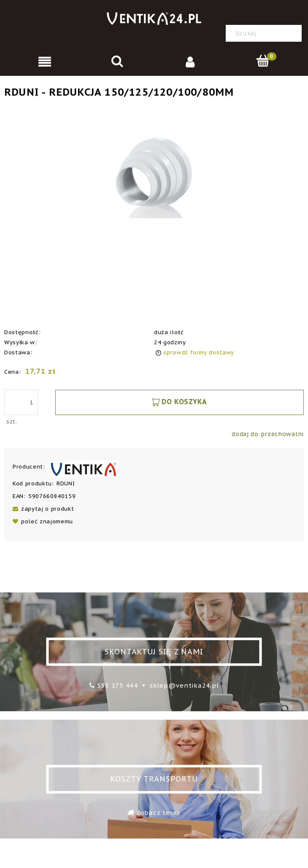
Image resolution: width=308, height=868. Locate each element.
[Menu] (45, 61)
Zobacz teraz (158, 813)
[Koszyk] (263, 61)
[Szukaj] (293, 33)
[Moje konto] (190, 61)
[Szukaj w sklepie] (266, 33)
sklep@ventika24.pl (184, 685)
